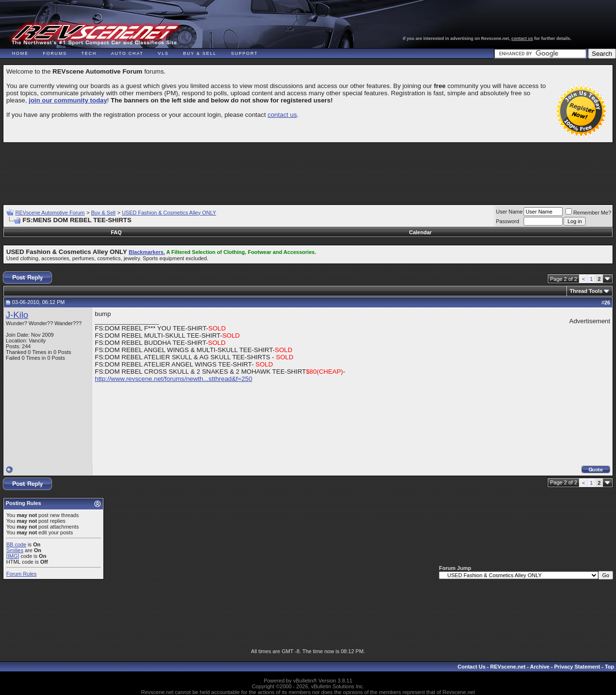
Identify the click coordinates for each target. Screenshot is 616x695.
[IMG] (13, 556)
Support (244, 53)
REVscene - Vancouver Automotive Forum (95, 35)
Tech (89, 53)
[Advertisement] (308, 169)
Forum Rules (21, 574)
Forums (55, 53)
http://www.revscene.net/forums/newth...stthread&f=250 (173, 379)
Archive (539, 667)
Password (508, 221)
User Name (510, 212)
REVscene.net (508, 667)
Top (610, 667)
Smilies (15, 550)
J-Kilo (17, 315)
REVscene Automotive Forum (50, 213)
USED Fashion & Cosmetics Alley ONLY (169, 213)
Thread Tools (586, 291)
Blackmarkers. (147, 252)
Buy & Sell (200, 53)
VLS (163, 53)
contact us (522, 38)
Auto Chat (127, 53)
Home (20, 53)
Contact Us (472, 667)
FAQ (116, 232)
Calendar (420, 232)
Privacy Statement (577, 667)
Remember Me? (588, 213)
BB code (16, 544)
